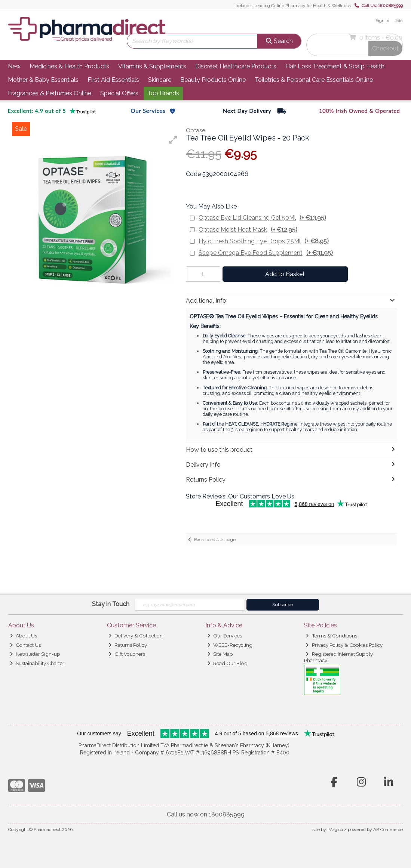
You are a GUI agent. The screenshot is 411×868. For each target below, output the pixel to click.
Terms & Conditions (331, 636)
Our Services (225, 636)
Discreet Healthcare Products (236, 66)
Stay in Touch (111, 604)
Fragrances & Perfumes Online (50, 93)
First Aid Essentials (113, 80)
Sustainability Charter (37, 663)
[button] (173, 140)
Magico (336, 830)
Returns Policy (128, 645)
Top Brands (163, 93)
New (14, 66)
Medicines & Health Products (69, 66)
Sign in (382, 21)
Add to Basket (285, 274)
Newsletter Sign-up (35, 654)
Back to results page (215, 540)
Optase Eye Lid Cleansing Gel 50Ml (262, 218)
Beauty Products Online (213, 80)
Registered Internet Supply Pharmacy (338, 657)
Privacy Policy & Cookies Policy (344, 645)
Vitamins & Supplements (152, 66)
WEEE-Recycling (230, 645)
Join (399, 21)
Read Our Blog (227, 663)
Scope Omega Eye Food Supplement (266, 253)
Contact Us (25, 645)
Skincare (160, 80)
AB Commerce (388, 830)
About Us (23, 636)
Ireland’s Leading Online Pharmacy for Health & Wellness (293, 6)
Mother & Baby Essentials (43, 80)
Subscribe (283, 605)
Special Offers (119, 93)
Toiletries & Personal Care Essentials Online (314, 80)
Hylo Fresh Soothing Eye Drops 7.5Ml (264, 241)
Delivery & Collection (136, 636)
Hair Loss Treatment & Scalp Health (335, 66)
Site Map (220, 654)
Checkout (385, 48)
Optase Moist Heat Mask (248, 230)
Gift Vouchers (127, 654)
